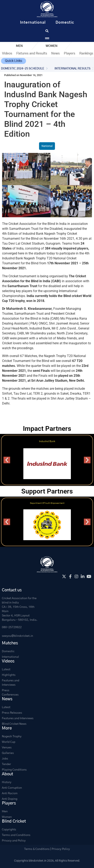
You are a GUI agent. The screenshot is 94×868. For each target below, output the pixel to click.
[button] (14, 61)
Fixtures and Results (32, 53)
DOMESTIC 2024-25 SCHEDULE (23, 69)
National (47, 146)
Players (70, 53)
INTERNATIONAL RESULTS (73, 69)
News (55, 53)
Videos (7, 53)
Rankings (86, 53)
